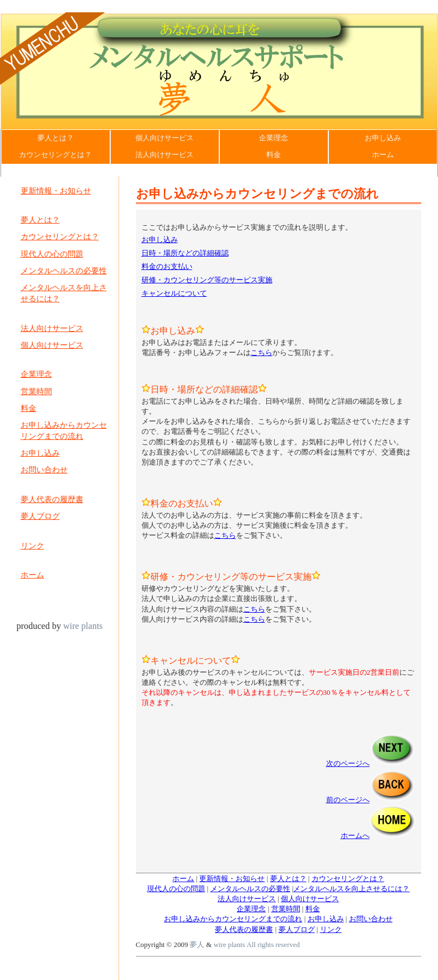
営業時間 (36, 391)
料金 (274, 155)
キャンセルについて (174, 293)
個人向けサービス (164, 138)
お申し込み (383, 138)
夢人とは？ (56, 138)
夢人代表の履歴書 (52, 499)
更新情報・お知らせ (56, 191)
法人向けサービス (164, 155)
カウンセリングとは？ (55, 155)
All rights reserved (272, 945)
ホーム (383, 155)
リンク (32, 546)
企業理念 (274, 138)
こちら (262, 352)
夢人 (197, 945)
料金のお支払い (167, 266)
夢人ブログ (40, 516)
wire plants (82, 626)
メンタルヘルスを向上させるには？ (64, 293)
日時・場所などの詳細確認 (185, 253)
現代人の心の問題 (52, 254)
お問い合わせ (44, 470)
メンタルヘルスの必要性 (64, 271)
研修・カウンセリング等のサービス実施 (207, 280)
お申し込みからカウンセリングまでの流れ (64, 430)
